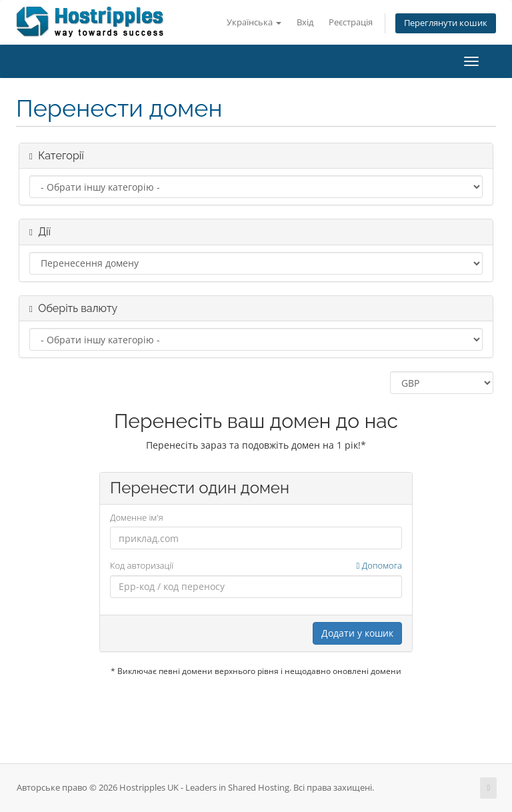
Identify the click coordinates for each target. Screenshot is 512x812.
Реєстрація (351, 22)
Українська (254, 22)
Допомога (379, 565)
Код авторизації (256, 566)
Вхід (305, 22)
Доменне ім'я (137, 517)
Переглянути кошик (446, 23)
